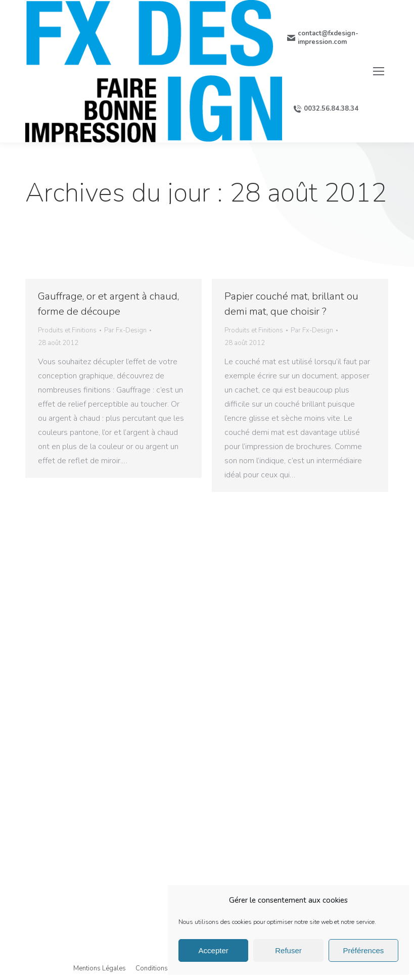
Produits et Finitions (67, 330)
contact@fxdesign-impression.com (323, 38)
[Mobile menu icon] (379, 71)
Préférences (363, 950)
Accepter (214, 950)
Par (125, 330)
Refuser (288, 950)
